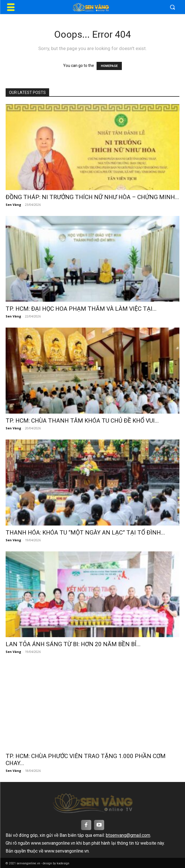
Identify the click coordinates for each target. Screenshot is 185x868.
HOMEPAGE (109, 66)
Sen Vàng (13, 205)
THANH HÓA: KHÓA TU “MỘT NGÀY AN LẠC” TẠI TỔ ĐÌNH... (85, 533)
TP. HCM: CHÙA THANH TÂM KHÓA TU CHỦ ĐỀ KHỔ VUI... (82, 421)
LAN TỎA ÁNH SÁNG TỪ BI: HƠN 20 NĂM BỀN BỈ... (73, 644)
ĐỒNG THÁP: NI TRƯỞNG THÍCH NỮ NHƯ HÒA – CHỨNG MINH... (92, 197)
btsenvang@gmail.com (128, 835)
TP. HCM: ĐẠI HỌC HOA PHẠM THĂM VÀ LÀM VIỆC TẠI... (81, 309)
